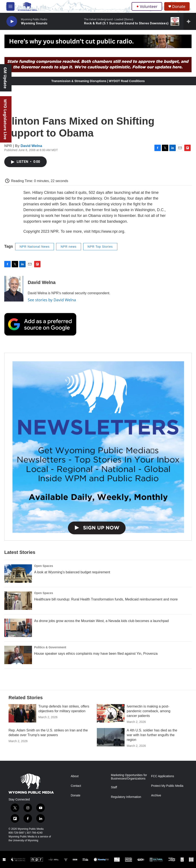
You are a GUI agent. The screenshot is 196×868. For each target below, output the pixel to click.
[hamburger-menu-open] (10, 6)
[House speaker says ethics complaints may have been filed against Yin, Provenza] (18, 655)
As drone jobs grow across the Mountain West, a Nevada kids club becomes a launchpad (101, 621)
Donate (179, 7)
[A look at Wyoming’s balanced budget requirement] (18, 574)
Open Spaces (44, 566)
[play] (12, 21)
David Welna (31, 146)
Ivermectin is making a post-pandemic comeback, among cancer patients (149, 711)
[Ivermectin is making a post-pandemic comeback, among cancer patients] (111, 713)
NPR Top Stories (100, 247)
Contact (76, 786)
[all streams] (190, 21)
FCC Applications (163, 776)
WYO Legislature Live (5, 119)
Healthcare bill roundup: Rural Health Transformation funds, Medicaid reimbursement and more (106, 599)
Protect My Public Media (167, 786)
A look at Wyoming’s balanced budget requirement (72, 572)
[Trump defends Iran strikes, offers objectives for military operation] (22, 713)
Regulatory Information (126, 797)
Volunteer (147, 6)
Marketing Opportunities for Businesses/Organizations (129, 777)
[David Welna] (14, 289)
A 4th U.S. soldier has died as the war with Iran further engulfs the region (152, 735)
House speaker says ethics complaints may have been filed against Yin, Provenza (96, 654)
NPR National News (35, 247)
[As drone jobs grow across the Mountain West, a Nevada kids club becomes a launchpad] (18, 628)
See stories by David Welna (52, 300)
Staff (114, 787)
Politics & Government (50, 647)
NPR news (68, 247)
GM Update (5, 78)
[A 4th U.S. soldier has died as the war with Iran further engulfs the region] (111, 737)
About (75, 776)
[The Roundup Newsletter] (98, 447)
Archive (156, 795)
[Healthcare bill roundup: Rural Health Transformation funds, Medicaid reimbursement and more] (18, 601)
